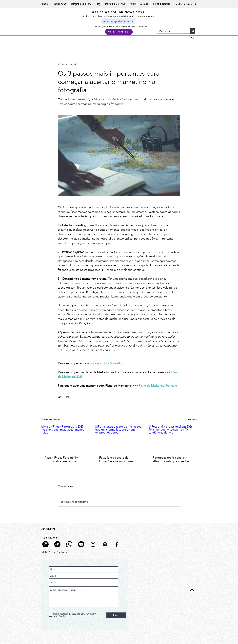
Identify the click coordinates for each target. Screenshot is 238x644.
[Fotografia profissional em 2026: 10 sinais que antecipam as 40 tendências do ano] (173, 438)
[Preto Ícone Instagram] (93, 544)
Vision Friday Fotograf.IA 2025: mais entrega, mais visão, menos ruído (62, 459)
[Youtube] (81, 544)
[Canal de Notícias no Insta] (45, 544)
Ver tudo (192, 419)
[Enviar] (116, 615)
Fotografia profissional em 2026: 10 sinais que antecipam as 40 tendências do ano (172, 459)
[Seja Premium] (119, 32)
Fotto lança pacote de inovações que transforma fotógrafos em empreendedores (116, 459)
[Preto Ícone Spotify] (105, 544)
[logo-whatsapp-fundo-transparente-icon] (69, 544)
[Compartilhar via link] (59, 397)
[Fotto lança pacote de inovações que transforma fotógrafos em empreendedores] (119, 438)
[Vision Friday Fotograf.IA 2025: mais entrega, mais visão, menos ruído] (65, 438)
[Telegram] (57, 544)
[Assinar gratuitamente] (118, 21)
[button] (192, 37)
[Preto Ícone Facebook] (117, 544)
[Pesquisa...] (171, 31)
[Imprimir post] (68, 397)
